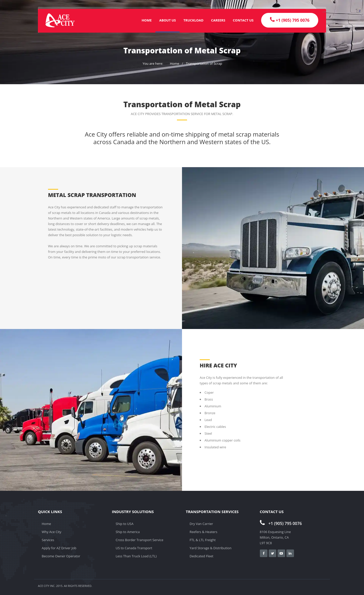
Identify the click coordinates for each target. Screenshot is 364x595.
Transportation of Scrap (204, 63)
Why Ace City (52, 532)
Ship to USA (125, 524)
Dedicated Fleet (201, 556)
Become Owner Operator (61, 556)
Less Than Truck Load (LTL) (136, 556)
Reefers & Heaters (203, 532)
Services (48, 540)
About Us (168, 20)
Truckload (194, 20)
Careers (218, 20)
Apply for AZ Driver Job (59, 548)
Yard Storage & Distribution (211, 548)
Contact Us (243, 20)
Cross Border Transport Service (140, 540)
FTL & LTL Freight (203, 540)
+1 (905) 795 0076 (281, 523)
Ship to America (128, 532)
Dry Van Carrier (201, 524)
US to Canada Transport (134, 548)
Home (147, 20)
